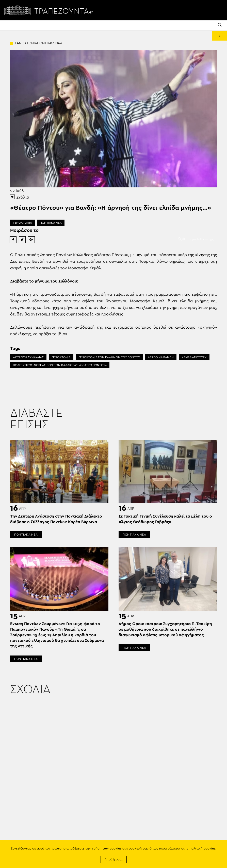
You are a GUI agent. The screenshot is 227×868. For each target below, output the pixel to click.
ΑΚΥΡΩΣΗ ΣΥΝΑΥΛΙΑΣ (28, 357)
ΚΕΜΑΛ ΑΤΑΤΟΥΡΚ (194, 357)
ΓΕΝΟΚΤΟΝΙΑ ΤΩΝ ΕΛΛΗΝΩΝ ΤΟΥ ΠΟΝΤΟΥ (109, 357)
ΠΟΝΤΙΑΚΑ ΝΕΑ (51, 223)
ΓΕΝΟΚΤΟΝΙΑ (22, 223)
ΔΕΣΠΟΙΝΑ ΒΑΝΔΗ (161, 357)
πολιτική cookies (202, 849)
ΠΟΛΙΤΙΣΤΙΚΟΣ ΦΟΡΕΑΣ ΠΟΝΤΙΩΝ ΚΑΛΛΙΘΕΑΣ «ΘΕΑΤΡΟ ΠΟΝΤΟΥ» (60, 365)
